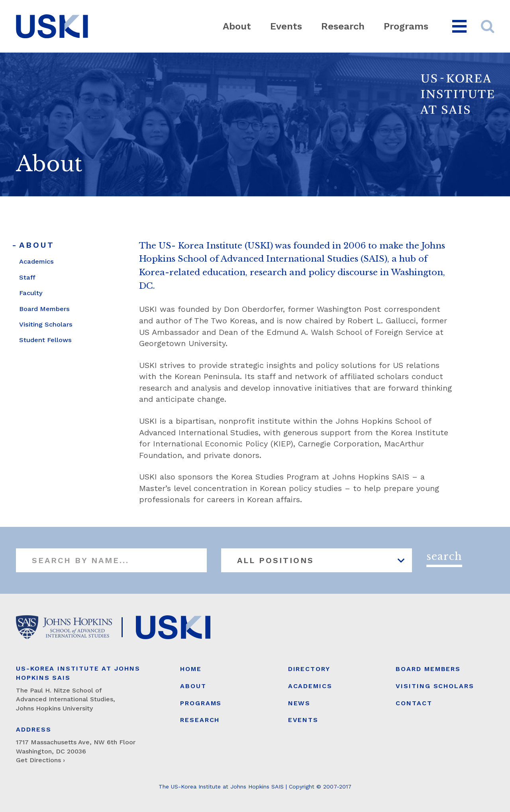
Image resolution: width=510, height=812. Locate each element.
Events (286, 26)
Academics (36, 261)
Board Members (44, 309)
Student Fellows (45, 340)
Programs (406, 26)
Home (191, 669)
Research (343, 26)
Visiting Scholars (46, 324)
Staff (27, 277)
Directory (309, 669)
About (237, 26)
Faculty (31, 293)
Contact (414, 703)
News (299, 703)
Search (444, 557)
